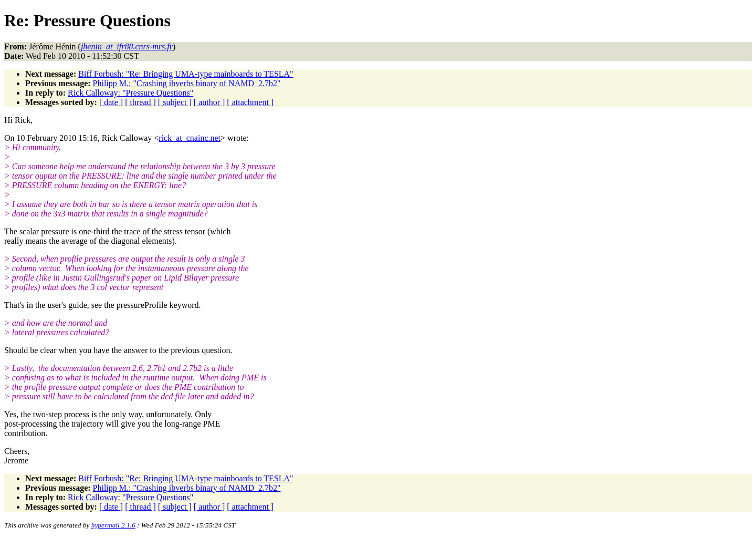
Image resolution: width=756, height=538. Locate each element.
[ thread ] (140, 102)
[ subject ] (175, 102)
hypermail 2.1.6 (113, 525)
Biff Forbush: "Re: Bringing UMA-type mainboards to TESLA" (186, 74)
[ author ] (209, 102)
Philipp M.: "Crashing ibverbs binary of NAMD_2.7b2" (187, 83)
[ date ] (111, 102)
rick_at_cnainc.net (190, 138)
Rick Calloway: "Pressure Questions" (130, 93)
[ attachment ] (250, 102)
